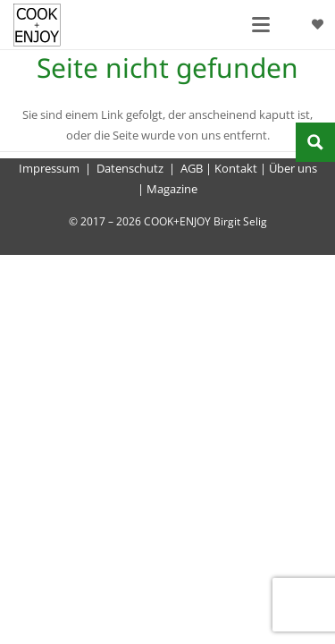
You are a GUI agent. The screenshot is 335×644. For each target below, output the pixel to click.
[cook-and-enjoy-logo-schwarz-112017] (37, 25)
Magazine (172, 189)
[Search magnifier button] (315, 142)
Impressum (49, 168)
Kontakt (236, 168)
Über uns (293, 168)
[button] (261, 25)
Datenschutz (130, 168)
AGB (192, 168)
